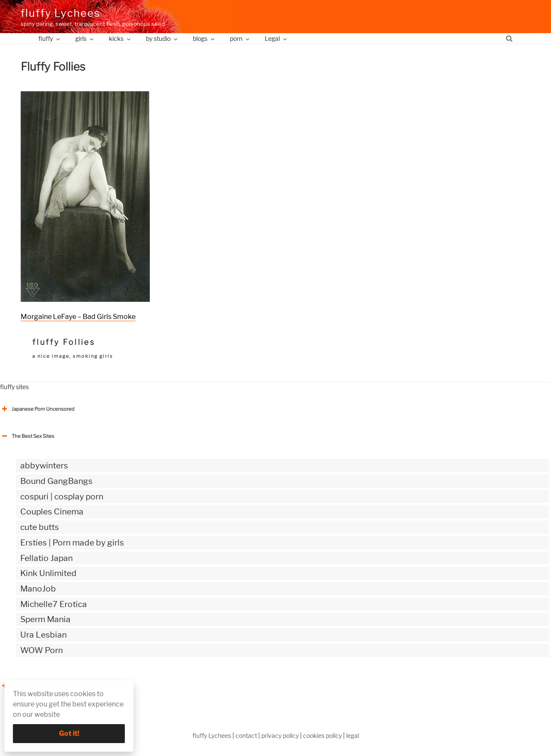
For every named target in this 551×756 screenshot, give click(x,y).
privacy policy (280, 736)
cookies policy (322, 736)
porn (240, 39)
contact (246, 736)
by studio (162, 39)
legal (353, 736)
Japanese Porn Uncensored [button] (37, 409)
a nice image (51, 356)
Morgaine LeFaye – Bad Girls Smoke (78, 317)
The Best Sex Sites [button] (27, 436)
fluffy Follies (64, 342)
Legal (276, 39)
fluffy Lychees (60, 13)
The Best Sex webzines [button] (32, 686)
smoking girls (93, 356)
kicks (120, 39)
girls (85, 39)
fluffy (50, 39)
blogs (204, 39)
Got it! (69, 733)
